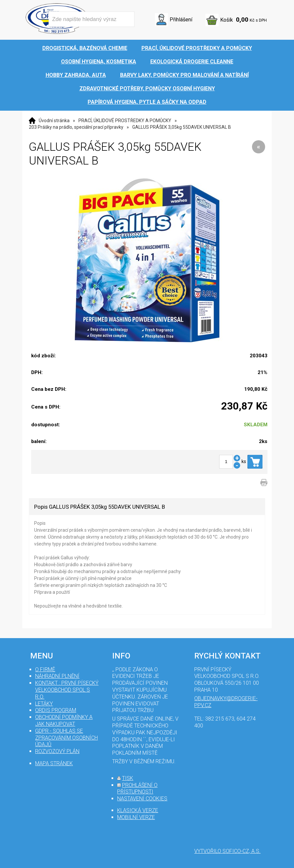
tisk (128, 778)
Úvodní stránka (54, 121)
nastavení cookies (142, 799)
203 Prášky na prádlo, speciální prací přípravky (76, 127)
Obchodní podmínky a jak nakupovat (64, 721)
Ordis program (56, 710)
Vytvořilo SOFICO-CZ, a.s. (227, 851)
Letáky (44, 704)
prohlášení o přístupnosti (137, 789)
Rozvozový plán (57, 751)
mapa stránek (54, 763)
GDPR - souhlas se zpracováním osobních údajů (66, 738)
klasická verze (138, 810)
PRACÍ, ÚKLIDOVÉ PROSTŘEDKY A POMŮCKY (125, 121)
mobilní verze (136, 817)
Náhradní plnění (57, 676)
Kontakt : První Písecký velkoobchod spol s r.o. (67, 690)
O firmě (45, 669)
